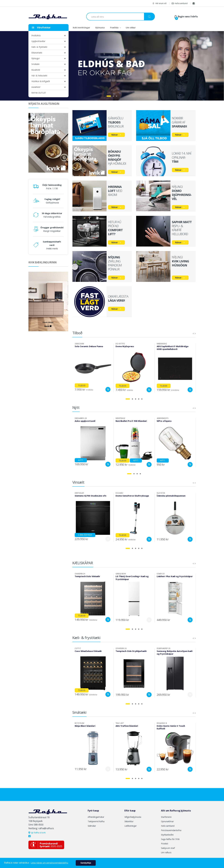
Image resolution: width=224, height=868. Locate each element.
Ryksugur (36, 58)
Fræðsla (114, 27)
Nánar (115, 135)
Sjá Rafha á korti (37, 833)
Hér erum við (159, 3)
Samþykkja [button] (86, 863)
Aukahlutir (36, 87)
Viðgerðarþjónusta (133, 817)
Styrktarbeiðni (167, 835)
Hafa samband (179, 3)
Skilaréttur (129, 821)
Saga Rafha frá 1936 (170, 839)
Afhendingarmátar (96, 817)
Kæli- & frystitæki (39, 47)
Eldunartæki (37, 53)
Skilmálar (92, 826)
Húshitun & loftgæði (41, 81)
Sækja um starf (168, 848)
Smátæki (35, 64)
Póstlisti (165, 844)
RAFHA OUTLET (39, 93)
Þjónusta (100, 27)
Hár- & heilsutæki (39, 76)
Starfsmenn (166, 817)
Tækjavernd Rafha (96, 821)
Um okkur (131, 27)
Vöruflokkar (41, 27)
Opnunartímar (167, 821)
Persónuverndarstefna (171, 830)
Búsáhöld (36, 70)
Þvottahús (36, 35)
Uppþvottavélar (38, 41)
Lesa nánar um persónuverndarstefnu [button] (49, 863)
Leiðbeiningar (130, 826)
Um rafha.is (166, 852)
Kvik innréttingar (81, 27)
